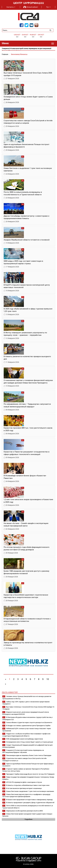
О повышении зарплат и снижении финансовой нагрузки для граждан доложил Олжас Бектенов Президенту (28, 381)
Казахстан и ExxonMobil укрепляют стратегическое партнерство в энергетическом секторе (26, 596)
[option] (28, 50)
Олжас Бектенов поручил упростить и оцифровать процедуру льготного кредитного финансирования (26, 795)
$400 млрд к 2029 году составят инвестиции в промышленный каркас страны (23, 262)
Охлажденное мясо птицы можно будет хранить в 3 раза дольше (30, 742)
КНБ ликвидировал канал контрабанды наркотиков (24, 739)
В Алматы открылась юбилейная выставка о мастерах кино (28, 785)
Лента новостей (10, 692)
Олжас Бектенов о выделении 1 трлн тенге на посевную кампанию (30, 791)
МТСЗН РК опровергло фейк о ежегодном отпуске (24, 782)
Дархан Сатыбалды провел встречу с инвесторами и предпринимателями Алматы (26, 217)
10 (48, 679)
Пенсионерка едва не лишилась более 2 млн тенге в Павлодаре (29, 755)
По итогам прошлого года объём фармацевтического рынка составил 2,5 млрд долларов (27, 548)
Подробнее (28, 819)
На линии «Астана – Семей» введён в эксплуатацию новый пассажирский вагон (26, 524)
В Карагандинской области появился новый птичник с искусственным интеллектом (27, 620)
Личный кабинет (31, 7)
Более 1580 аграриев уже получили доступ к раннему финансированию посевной (26, 572)
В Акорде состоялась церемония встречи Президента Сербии (28, 725)
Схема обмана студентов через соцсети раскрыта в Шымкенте (29, 722)
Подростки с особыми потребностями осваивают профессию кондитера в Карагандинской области (26, 735)
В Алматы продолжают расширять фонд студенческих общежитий (30, 802)
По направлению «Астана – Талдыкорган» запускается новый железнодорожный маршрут (27, 405)
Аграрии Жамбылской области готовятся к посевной (27, 240)
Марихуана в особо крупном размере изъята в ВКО (25, 811)
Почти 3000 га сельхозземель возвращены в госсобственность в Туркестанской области (23, 193)
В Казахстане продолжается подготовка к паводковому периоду (29, 800)
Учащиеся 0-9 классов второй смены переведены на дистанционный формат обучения (23, 751)
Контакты (11, 7)
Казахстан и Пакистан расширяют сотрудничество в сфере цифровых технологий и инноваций (27, 453)
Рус (48, 7)
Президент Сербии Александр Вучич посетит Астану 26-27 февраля (30, 774)
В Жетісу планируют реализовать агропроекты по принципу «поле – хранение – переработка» (25, 334)
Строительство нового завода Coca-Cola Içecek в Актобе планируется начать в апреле (28, 122)
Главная (5, 54)
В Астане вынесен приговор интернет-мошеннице (24, 788)
